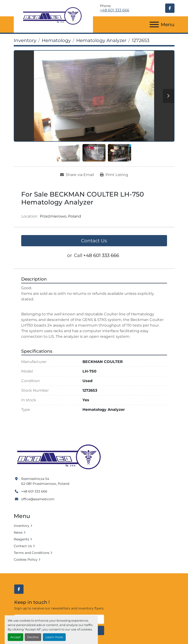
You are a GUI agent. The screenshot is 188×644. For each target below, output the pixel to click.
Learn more (54, 637)
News (18, 532)
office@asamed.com (38, 499)
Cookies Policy (26, 560)
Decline (33, 637)
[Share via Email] (77, 175)
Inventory (22, 526)
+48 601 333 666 (115, 10)
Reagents (21, 539)
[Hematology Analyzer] (101, 40)
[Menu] (154, 25)
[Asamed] (60, 457)
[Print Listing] (114, 175)
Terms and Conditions (32, 553)
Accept (15, 637)
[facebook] (170, 8)
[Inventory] (25, 40)
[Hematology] (56, 40)
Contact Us (94, 241)
